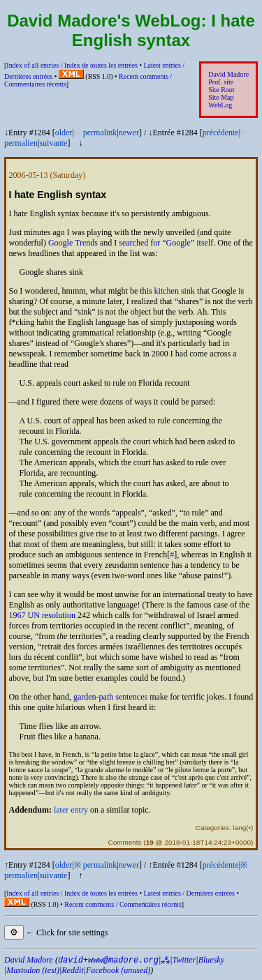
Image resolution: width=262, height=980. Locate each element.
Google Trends (73, 243)
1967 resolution (42, 615)
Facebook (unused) (118, 970)
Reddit (72, 970)
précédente (221, 133)
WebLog (220, 105)
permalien (21, 143)
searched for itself (166, 243)
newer (129, 133)
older (64, 133)
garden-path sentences (110, 697)
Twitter (184, 960)
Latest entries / (189, 893)
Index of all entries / (72, 65)
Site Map (221, 97)
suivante (53, 143)
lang (239, 828)
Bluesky (211, 960)
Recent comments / (123, 904)
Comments (124, 842)
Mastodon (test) (33, 970)
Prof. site (221, 82)
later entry (71, 810)
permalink (100, 133)
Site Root (221, 90)
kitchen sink (175, 291)
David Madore (228, 74)
